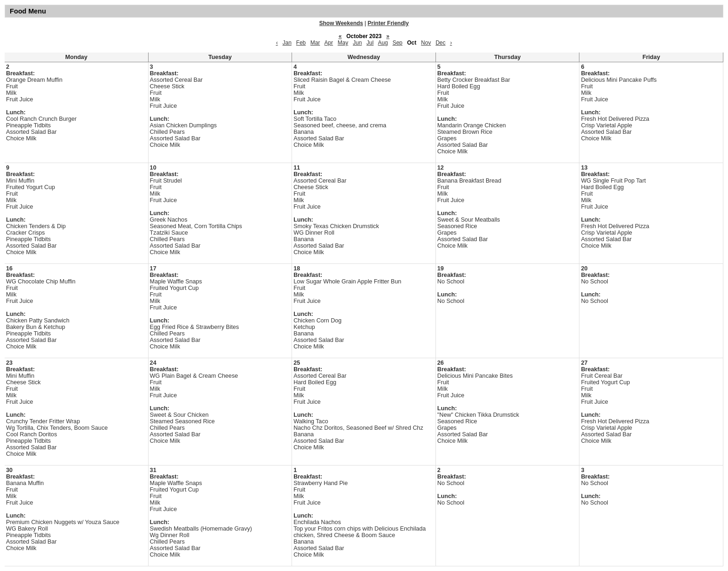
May (343, 43)
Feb (301, 43)
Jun (357, 43)
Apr (329, 43)
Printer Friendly (388, 23)
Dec (440, 43)
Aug (383, 43)
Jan (287, 43)
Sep (397, 43)
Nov (426, 43)
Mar (315, 43)
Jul (370, 43)
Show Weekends (341, 23)
